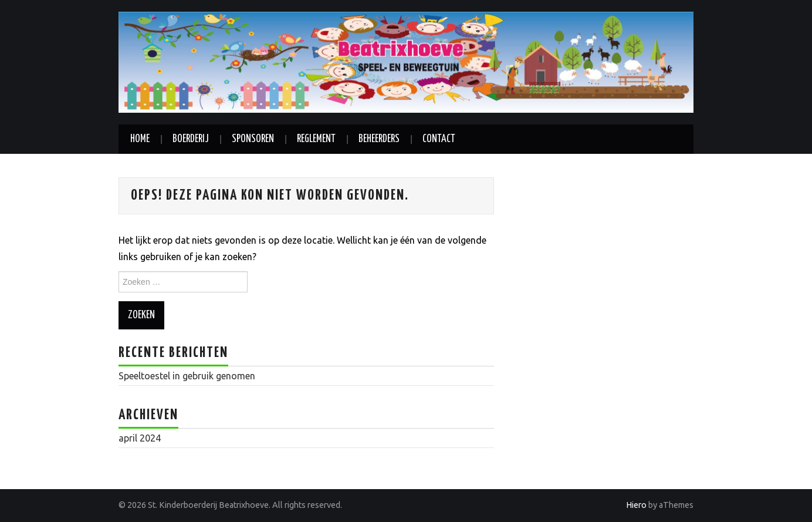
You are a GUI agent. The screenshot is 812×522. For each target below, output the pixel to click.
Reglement (316, 139)
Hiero (636, 505)
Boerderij (191, 139)
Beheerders (379, 139)
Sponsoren (253, 139)
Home (140, 139)
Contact (439, 139)
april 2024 (140, 438)
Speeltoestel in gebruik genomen (187, 376)
